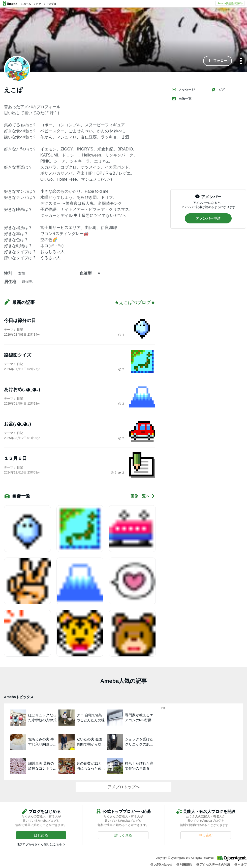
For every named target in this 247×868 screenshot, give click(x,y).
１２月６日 (15, 458)
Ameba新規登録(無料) (230, 3)
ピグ (218, 90)
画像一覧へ (143, 496)
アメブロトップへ (124, 787)
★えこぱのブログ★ (135, 302)
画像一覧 (181, 99)
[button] (218, 61)
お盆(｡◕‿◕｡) (18, 424)
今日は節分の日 (20, 321)
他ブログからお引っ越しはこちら (39, 844)
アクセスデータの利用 (213, 864)
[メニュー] (241, 61)
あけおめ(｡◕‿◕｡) (22, 389)
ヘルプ (240, 864)
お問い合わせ (161, 864)
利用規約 (184, 864)
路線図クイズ (18, 355)
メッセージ (183, 90)
